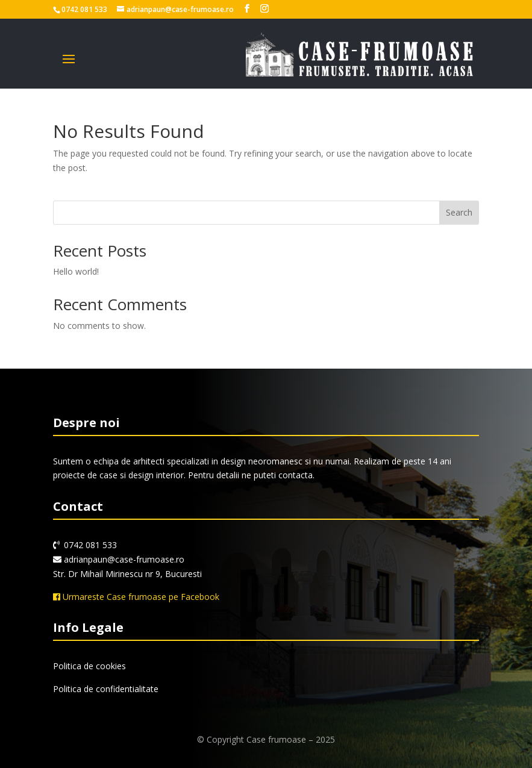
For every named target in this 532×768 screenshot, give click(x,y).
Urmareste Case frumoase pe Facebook (136, 597)
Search (459, 212)
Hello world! (76, 271)
